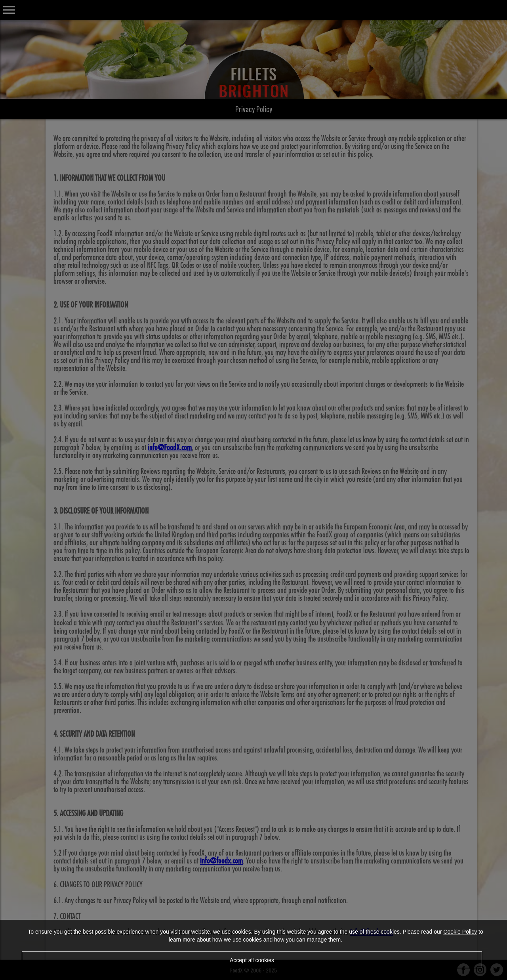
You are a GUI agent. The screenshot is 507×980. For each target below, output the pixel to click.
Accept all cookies (252, 960)
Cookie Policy (460, 932)
